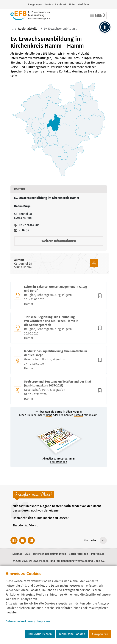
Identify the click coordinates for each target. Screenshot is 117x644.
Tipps (49, 415)
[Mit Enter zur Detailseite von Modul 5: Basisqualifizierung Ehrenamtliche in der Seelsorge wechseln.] (59, 360)
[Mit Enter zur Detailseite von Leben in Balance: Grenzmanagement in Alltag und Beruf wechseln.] (59, 296)
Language (34, 5)
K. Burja (22, 230)
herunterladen (59, 460)
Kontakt (78, 415)
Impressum (45, 621)
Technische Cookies (72, 634)
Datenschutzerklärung (20, 621)
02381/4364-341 (27, 225)
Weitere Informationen (59, 241)
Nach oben (91, 540)
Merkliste (83, 5)
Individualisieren (40, 634)
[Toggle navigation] (97, 15)
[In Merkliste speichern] (100, 296)
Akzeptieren (100, 634)
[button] (105, 27)
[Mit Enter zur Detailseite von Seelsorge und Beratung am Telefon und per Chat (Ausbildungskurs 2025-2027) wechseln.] (59, 390)
